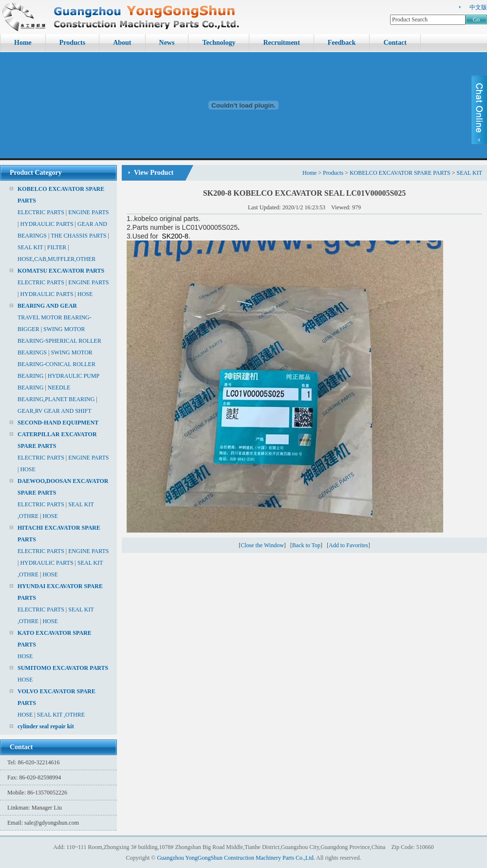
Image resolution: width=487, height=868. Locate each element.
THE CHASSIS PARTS (78, 236)
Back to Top (306, 545)
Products (72, 43)
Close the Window (262, 545)
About (122, 43)
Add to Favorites (348, 545)
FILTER (57, 247)
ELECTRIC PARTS (41, 212)
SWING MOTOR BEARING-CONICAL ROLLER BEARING (56, 364)
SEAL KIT (30, 247)
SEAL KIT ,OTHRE (61, 715)
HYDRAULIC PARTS (47, 224)
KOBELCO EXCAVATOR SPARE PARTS (400, 173)
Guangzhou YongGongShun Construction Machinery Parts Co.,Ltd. (236, 858)
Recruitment (281, 43)
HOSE (85, 294)
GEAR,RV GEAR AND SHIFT (55, 411)
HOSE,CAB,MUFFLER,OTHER (56, 259)
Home (23, 43)
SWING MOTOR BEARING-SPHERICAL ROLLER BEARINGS (59, 341)
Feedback (342, 43)
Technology (219, 43)
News (167, 43)
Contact (395, 43)
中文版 (478, 7)
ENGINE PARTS (88, 212)
